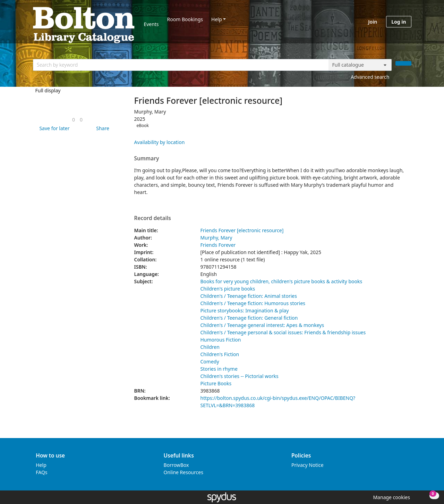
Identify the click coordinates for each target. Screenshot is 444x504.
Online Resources (183, 472)
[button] (53, 128)
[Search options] (360, 65)
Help (217, 19)
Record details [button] (153, 218)
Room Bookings (185, 19)
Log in (399, 22)
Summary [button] (147, 159)
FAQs (41, 472)
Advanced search (370, 77)
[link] (74, 120)
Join (373, 22)
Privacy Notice (308, 465)
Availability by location (160, 142)
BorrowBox (176, 465)
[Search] (403, 63)
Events (151, 24)
